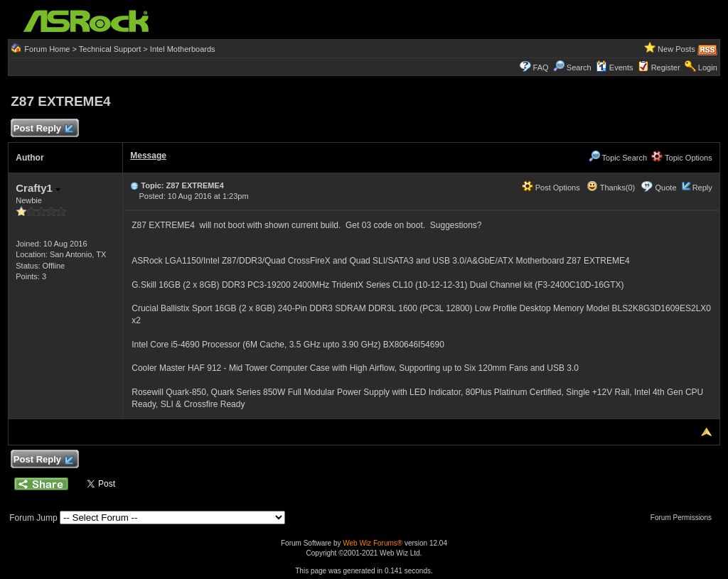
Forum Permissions (685, 518)
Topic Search (618, 158)
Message (148, 156)
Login (708, 67)
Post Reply (43, 129)
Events (615, 67)
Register (666, 67)
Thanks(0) (611, 188)
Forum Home (47, 49)
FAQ (541, 67)
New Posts (676, 49)
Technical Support (110, 49)
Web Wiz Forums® (373, 543)
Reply (702, 188)
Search (579, 67)
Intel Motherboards (183, 49)
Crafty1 (38, 188)
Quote (666, 188)
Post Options (551, 188)
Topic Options (682, 158)
